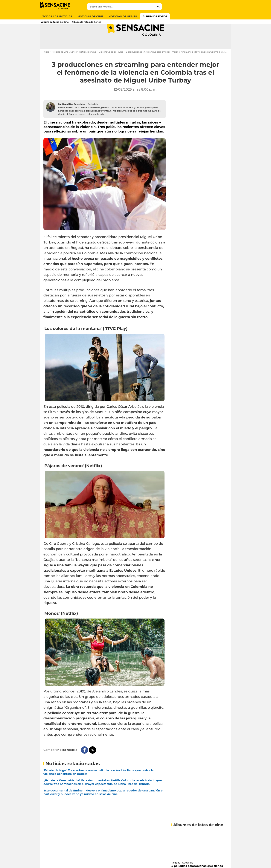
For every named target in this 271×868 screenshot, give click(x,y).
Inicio (46, 67)
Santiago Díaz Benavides (72, 119)
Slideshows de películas (111, 67)
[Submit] (158, 7)
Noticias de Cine (88, 67)
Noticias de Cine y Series (64, 67)
